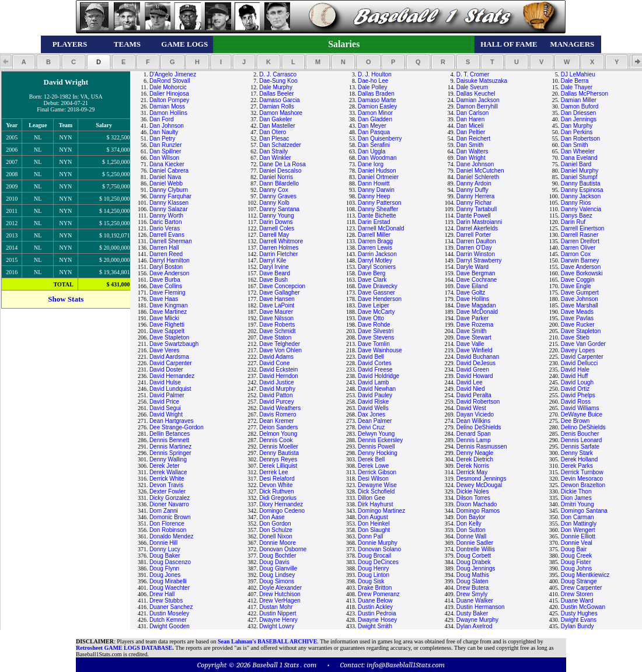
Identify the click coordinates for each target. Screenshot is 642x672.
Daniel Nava (165, 177)
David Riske (373, 402)
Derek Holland (579, 459)
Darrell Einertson (582, 228)
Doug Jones (165, 575)
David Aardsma (169, 357)
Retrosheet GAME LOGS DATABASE (124, 648)
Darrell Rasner (580, 235)
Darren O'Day (474, 248)
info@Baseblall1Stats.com (406, 665)
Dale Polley (373, 87)
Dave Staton (275, 337)
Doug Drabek (474, 562)
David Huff (575, 376)
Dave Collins (166, 286)
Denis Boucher (580, 434)
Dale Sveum (472, 87)
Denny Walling (168, 459)
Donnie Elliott (578, 536)
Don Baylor (471, 517)
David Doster (166, 370)
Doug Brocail (374, 556)
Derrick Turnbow (582, 472)
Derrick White (167, 479)
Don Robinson (168, 530)
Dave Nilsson (276, 318)
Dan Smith (470, 145)
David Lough (577, 382)
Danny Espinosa (582, 190)
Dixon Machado (477, 504)
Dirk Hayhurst (376, 504)
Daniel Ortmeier (378, 177)
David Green (473, 370)
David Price (164, 402)
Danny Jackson (581, 196)
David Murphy (277, 389)
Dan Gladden (375, 119)
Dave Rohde (374, 325)
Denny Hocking (378, 453)
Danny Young (277, 216)
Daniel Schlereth (478, 177)
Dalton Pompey (169, 100)
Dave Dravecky (378, 286)
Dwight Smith (375, 626)
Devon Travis (166, 485)
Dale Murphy (276, 87)
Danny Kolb (274, 203)
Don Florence (167, 524)
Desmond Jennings (481, 479)
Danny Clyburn (169, 190)
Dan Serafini (374, 145)
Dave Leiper (374, 305)
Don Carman (578, 517)
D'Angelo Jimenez (173, 74)
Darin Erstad (374, 222)
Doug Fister (576, 562)
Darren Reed (166, 254)
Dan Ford (162, 119)
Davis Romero (278, 414)
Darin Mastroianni (479, 222)
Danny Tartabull (477, 209)
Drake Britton (375, 588)
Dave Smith (472, 331)
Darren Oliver (578, 248)
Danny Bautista (581, 183)
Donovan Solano (379, 549)
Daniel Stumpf (579, 177)
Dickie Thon (576, 491)
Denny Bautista (279, 453)
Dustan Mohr (276, 607)
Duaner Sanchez (171, 607)
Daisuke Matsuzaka (482, 81)
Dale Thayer (577, 87)
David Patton (276, 395)
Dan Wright (471, 158)
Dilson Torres (473, 498)
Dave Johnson (580, 299)
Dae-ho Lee (373, 81)
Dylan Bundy (578, 626)
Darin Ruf (573, 222)
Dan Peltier (471, 132)
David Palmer (167, 395)
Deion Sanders (278, 427)
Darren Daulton (476, 241)
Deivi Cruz (371, 427)
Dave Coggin (578, 280)
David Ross (576, 402)
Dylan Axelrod (474, 626)
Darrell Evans (167, 235)
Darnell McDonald (381, 228)
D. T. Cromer (473, 74)
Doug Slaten (472, 581)
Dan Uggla (371, 151)
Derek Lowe (373, 466)
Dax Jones (371, 414)
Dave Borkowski (582, 273)
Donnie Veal (577, 543)
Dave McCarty (376, 312)
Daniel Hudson (377, 171)
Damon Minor (375, 113)
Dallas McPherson (585, 94)
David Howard (475, 376)
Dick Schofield (376, 491)
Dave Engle (576, 286)
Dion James (576, 498)
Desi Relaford (277, 479)
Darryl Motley (375, 260)
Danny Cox (273, 190)
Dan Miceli (470, 126)
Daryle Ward (472, 267)
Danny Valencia (581, 209)
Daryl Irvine (274, 267)
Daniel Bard (576, 164)
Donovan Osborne (283, 549)
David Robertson (478, 402)
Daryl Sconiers (377, 267)
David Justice (276, 382)
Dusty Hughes (579, 613)
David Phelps (578, 395)
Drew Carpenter (582, 588)
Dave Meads (577, 312)
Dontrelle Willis (476, 549)
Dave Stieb (575, 337)
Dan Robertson (580, 139)
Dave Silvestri (376, 331)
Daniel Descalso (280, 171)
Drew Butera (473, 588)
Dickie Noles (473, 491)
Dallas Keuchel (476, 94)
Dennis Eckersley (380, 440)
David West (471, 408)
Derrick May (472, 472)
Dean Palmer (375, 421)
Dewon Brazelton (583, 485)
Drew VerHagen (280, 601)
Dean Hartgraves (172, 421)
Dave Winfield (474, 350)
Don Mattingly (579, 524)
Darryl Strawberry (479, 260)
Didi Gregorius (278, 498)
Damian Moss (167, 106)
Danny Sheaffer (378, 209)
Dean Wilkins (473, 421)
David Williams (580, 408)
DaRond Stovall (170, 81)
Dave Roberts (277, 325)
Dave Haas (164, 299)
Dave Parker (473, 318)
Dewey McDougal (479, 485)
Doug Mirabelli (168, 581)
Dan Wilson (164, 158)
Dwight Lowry (277, 626)
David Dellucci (579, 363)
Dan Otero (273, 132)
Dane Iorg (371, 164)
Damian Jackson (478, 100)
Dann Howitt (374, 183)
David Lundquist (170, 389)
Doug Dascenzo (170, 562)
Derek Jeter (165, 466)
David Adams (276, 357)
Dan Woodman (377, 158)
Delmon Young (278, 434)
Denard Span (474, 434)
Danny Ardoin (474, 183)
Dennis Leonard (582, 440)
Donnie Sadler (475, 543)
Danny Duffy (472, 190)
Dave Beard (275, 273)
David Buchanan (478, 357)
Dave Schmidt (277, 331)
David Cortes (375, 363)
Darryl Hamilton (170, 260)
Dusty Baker (472, 613)
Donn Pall (370, 536)
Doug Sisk (371, 581)
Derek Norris (473, 466)
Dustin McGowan (583, 607)
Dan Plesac (274, 139)
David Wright (166, 414)
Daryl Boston (166, 267)
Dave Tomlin (374, 344)
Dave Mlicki (164, 318)
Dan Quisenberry (380, 139)
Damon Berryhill (477, 106)
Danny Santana (279, 209)
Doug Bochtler (278, 556)
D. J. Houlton (375, 74)
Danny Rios (576, 203)
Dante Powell (474, 216)
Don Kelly (469, 524)
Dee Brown (575, 421)
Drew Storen (577, 594)
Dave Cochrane (477, 280)
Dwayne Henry (278, 620)
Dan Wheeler (578, 151)
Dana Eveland (579, 158)
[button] (24, 62)
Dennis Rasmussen (482, 447)
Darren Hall (164, 248)
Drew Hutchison (280, 594)
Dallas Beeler (276, 94)
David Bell (371, 357)
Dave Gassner (376, 293)
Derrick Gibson (377, 472)
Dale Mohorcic (168, 87)
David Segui (165, 408)
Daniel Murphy (580, 171)
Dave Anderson (581, 267)
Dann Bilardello (279, 183)
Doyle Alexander (280, 588)
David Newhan (377, 389)
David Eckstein (278, 370)
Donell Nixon (276, 536)
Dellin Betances (170, 434)
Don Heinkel (374, 524)
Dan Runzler (166, 145)
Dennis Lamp (474, 440)
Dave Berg (371, 273)
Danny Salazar (169, 209)
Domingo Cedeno (282, 511)
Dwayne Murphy (477, 620)
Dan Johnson (167, 126)
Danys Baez (577, 216)
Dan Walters (472, 151)
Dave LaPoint (277, 305)
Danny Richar (474, 203)
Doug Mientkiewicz (585, 575)
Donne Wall (471, 536)
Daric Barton (166, 222)
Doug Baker (165, 556)
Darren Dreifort (580, 241)
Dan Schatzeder (280, 145)
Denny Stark (577, 453)
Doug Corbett (474, 556)
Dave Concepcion (282, 286)
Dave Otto (371, 318)
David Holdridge (378, 376)
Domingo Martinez (381, 511)
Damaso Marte (377, 100)
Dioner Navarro (169, 504)
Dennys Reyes (278, 459)
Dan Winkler (275, 158)
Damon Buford (580, 106)
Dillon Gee (371, 498)
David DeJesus (476, 363)
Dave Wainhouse (380, 350)
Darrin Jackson (377, 254)
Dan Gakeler (275, 119)
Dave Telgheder (280, 344)
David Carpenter (582, 357)
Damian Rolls (276, 106)
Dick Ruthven (276, 491)
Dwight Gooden (170, 626)
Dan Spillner (165, 151)
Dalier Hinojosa (169, 94)
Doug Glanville (278, 568)
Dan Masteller (277, 126)
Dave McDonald (477, 312)
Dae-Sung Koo (278, 81)
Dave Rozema (475, 325)
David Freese (375, 370)
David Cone (274, 363)
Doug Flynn (164, 568)
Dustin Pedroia (377, 613)
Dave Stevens (376, 337)
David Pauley (375, 395)
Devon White (276, 485)
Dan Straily (273, 151)
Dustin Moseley (169, 613)
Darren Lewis (375, 248)
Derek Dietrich (475, 459)
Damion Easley (377, 106)
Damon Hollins (168, 113)
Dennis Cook (276, 440)
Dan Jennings (579, 119)
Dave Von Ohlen (280, 350)
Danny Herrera (476, 196)
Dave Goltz (471, 293)
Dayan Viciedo (475, 414)
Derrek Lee (273, 472)
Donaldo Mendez (172, 536)
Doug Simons (277, 581)
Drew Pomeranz (379, 594)
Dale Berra (575, 81)
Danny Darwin (376, 190)
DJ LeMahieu (578, 74)
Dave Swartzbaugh (174, 344)
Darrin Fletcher (278, 254)
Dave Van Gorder (583, 344)
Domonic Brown (170, 517)
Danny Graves (278, 196)
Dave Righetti (167, 325)
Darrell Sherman (171, 241)
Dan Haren (470, 119)
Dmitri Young (578, 504)
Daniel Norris (276, 177)
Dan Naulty (164, 132)
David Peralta (474, 395)
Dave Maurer (276, 312)
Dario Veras (165, 228)
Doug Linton (374, 575)
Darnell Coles (277, 228)
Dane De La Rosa (282, 164)
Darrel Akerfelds (477, 228)
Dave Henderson (380, 299)
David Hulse (165, 382)
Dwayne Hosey (377, 620)
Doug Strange (579, 581)
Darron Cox (576, 254)
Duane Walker (475, 601)
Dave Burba (165, 280)
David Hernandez (172, 376)
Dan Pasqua (374, 132)
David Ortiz (575, 389)
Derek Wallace (168, 472)
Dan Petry (162, 139)
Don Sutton (471, 530)
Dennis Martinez (170, 447)
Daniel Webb (166, 183)
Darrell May (274, 235)
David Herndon (279, 376)
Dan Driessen (579, 113)
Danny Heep (374, 196)
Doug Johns (576, 568)
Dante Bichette (377, 216)
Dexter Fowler (168, 491)
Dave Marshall (580, 305)
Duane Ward (577, 601)
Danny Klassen (169, 203)
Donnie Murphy (378, 543)
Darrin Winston (476, 254)
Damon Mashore (281, 113)
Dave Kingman (169, 305)
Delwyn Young (376, 434)
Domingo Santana (584, 511)
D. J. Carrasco (278, 74)
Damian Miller (579, 100)
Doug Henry (373, 568)
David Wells (373, 408)
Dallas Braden (376, 94)
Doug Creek (576, 556)
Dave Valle (470, 344)
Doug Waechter (170, 588)
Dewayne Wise (377, 485)
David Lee (470, 382)
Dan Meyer (372, 126)
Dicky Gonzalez (170, 498)
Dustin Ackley (375, 607)
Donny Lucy (165, 549)
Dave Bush (273, 280)
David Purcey (276, 402)
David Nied (471, 389)
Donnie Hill (163, 543)
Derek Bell (371, 459)
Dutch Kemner (168, 620)
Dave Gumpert (580, 293)
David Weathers (280, 408)
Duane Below (375, 601)
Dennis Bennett (169, 440)
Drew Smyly (472, 594)
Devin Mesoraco (582, 479)
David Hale (575, 370)
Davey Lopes (578, 350)
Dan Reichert (473, 139)
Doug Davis (274, 562)
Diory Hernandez (281, 504)
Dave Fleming (168, 293)
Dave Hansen (277, 299)
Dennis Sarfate (580, 447)
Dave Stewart (474, 337)
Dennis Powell (376, 447)
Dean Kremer (276, 421)
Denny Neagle (475, 453)
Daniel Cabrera (169, 171)
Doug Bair (574, 549)
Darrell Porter (474, 235)
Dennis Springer (170, 453)
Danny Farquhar (170, 196)
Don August (373, 517)
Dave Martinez (168, 312)
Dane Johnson (475, 164)
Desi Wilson (373, 479)
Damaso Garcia (279, 100)
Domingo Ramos (478, 511)
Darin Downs (276, 222)
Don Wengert (578, 530)
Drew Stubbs (166, 601)
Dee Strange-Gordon (177, 427)
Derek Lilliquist (278, 466)
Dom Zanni (164, 511)
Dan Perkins (577, 132)
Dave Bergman (476, 273)
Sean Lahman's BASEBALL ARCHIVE (267, 641)
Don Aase (272, 517)
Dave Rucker (578, 325)
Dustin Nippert (278, 613)
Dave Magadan (476, 305)
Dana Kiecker (167, 164)
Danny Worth (166, 216)
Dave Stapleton (581, 331)
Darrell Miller (374, 235)
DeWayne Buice (582, 414)
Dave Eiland (472, 286)
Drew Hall (162, 594)
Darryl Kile (273, 260)
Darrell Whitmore (281, 241)
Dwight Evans (579, 620)
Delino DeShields (479, 427)
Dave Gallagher (279, 293)
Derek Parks (577, 466)
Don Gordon (275, 524)
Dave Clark (372, 280)
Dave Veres (165, 350)
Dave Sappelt (167, 331)
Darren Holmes (279, 248)
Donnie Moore (278, 543)
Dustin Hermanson (481, 607)
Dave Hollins (473, 299)
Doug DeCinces (378, 562)
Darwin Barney (580, 260)
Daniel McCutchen (480, 171)
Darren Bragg (375, 241)
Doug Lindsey (277, 575)
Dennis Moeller (279, 447)
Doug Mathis (473, 575)
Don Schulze (276, 530)
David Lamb (373, 382)
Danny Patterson (380, 203)
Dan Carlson (473, 113)
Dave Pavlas (577, 318)
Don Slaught (374, 530)
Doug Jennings (476, 568)
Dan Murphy (577, 126)
